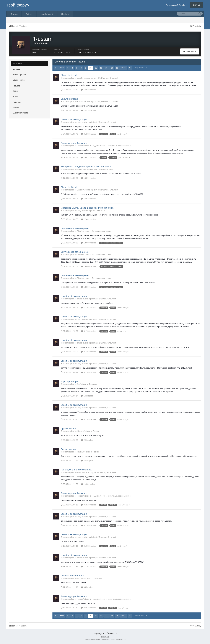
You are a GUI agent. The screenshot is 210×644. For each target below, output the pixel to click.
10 (90, 68)
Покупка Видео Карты (72, 576)
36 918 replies (88, 157)
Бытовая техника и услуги (101, 169)
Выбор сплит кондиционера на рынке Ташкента (86, 167)
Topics (16, 91)
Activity (29, 14)
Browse (14, 14)
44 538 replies (88, 90)
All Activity (17, 63)
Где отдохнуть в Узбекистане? (77, 470)
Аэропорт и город (70, 381)
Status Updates (20, 74)
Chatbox (65, 14)
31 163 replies (88, 134)
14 (112, 68)
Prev (62, 68)
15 (117, 68)
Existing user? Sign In (177, 5)
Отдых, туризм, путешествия (103, 472)
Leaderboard (47, 14)
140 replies (87, 396)
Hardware (98, 578)
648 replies (87, 587)
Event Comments (20, 113)
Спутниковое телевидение (75, 228)
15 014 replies (88, 178)
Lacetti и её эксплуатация (74, 119)
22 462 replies (88, 219)
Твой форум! (18, 5)
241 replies (87, 440)
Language (98, 633)
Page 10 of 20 (141, 68)
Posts (15, 96)
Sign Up (197, 5)
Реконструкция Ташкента (74, 143)
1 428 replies (88, 484)
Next (124, 68)
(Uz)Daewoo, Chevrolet (108, 78)
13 (106, 68)
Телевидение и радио (102, 231)
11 (96, 68)
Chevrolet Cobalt (69, 75)
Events (16, 107)
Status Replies (19, 80)
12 (101, 68)
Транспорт (100, 210)
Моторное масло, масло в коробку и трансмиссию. (87, 208)
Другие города (68, 428)
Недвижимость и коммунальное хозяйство (111, 146)
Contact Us (112, 633)
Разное (96, 431)
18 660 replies (88, 243)
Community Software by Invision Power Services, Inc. (105, 640)
